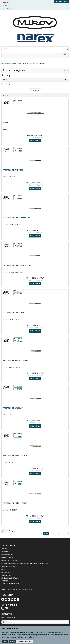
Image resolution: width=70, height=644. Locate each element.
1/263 (46, 534)
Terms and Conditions (9, 566)
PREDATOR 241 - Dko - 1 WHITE (15, 456)
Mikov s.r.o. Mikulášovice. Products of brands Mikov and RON (20, 63)
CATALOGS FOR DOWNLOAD (10, 584)
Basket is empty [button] (62, 2)
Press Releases (7, 572)
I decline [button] (12, 641)
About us (5, 549)
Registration (11, 9)
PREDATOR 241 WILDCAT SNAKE (16, 360)
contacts (5, 581)
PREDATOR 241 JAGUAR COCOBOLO (17, 265)
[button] (18, 2)
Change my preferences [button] (25, 641)
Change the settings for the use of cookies (17, 590)
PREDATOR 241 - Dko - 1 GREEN (15, 503)
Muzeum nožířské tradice (10, 578)
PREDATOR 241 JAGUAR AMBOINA (16, 218)
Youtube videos (7, 575)
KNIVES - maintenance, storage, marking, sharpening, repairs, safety (26, 563)
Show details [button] (35, 141)
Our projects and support (11, 561)
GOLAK (6, 123)
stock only (7, 84)
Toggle (67, 70)
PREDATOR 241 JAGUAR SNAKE (15, 313)
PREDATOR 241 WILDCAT (13, 408)
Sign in (4, 9)
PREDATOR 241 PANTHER (13, 170)
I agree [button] (5, 641)
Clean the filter (35, 90)
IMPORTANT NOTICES (8, 555)
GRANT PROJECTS (7, 558)
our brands (6, 552)
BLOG (3, 569)
